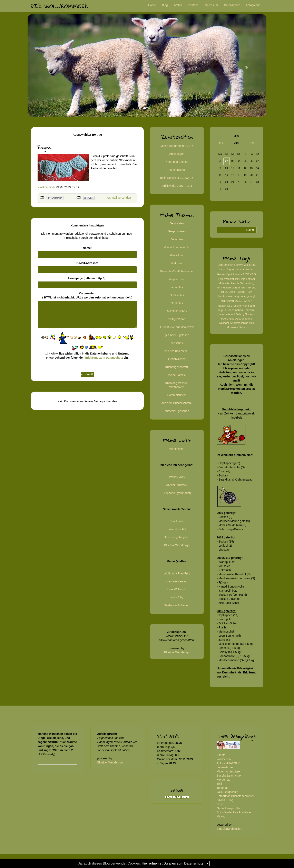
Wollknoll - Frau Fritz (177, 573)
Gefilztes (177, 263)
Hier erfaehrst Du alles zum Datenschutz (172, 863)
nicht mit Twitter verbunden (79, 198)
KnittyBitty (177, 597)
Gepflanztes (177, 279)
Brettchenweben (177, 170)
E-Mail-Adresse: (87, 263)
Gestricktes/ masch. (177, 247)
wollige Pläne (177, 319)
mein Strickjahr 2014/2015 (177, 178)
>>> (253, 143)
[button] (46, 65)
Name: (87, 248)
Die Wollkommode (59, 6)
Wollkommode (47, 187)
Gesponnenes (177, 231)
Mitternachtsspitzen (229, 771)
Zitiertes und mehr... (177, 351)
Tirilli (220, 784)
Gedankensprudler (229, 808)
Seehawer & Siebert (177, 605)
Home (152, 5)
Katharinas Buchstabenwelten (236, 796)
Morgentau (224, 780)
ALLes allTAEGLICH (230, 763)
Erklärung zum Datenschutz (104, 358)
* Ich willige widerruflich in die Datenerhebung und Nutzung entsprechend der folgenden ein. (87, 356)
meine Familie (177, 375)
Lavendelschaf (177, 529)
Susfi (220, 804)
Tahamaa (223, 788)
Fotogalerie (253, 5)
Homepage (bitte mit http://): (87, 278)
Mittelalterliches (177, 311)
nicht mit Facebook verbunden (42, 198)
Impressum (211, 5)
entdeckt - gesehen (177, 411)
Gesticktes (177, 255)
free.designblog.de (177, 537)
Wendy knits (177, 477)
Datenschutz (232, 5)
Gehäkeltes (177, 295)
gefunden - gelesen (177, 335)
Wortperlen (224, 759)
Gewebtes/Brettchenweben (177, 271)
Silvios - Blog (225, 800)
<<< (221, 143)
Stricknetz (177, 521)
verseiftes (177, 287)
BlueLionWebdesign (177, 545)
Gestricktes (177, 223)
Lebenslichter (225, 767)
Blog (165, 5)
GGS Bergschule (228, 792)
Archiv (178, 5)
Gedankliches (177, 359)
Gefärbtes (177, 239)
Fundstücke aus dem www (177, 327)
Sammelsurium (177, 395)
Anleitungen (177, 154)
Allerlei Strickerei (177, 485)
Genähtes (177, 303)
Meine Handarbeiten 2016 (177, 146)
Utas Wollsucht (177, 589)
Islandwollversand (177, 581)
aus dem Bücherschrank (177, 403)
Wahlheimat (177, 449)
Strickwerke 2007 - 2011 (177, 186)
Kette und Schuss (177, 162)
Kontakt (193, 5)
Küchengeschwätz (177, 367)
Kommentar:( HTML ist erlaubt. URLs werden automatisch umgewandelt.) (87, 295)
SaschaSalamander (229, 776)
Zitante (221, 755)
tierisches (177, 343)
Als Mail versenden (119, 198)
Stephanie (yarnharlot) (177, 493)
